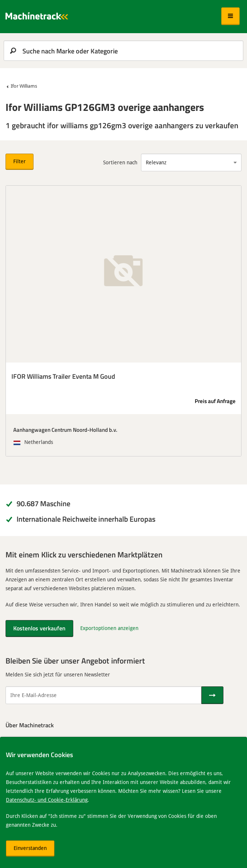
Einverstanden (30, 848)
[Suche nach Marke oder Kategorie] (123, 51)
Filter (20, 161)
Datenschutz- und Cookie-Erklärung (47, 800)
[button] (230, 16)
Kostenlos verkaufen (39, 628)
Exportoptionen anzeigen (109, 628)
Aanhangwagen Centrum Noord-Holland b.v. (65, 430)
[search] (123, 51)
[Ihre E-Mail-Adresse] (103, 695)
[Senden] (212, 695)
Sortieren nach (120, 162)
